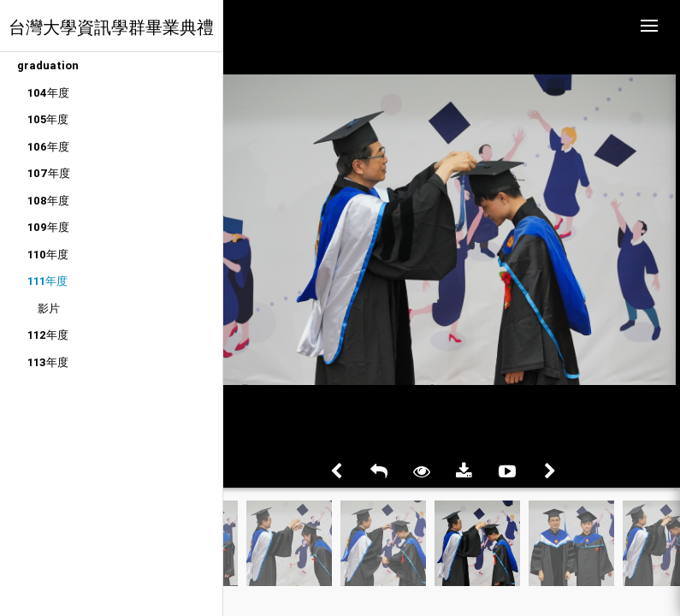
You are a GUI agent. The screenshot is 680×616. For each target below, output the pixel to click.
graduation (48, 65)
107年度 (49, 173)
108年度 (48, 201)
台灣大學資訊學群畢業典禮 (111, 27)
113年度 (48, 362)
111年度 (47, 281)
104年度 (48, 93)
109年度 (48, 227)
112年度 (48, 335)
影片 (49, 308)
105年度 (48, 119)
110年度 (48, 255)
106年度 (48, 147)
